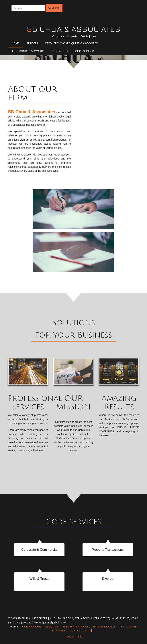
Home (15, 43)
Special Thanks (74, 636)
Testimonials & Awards (28, 51)
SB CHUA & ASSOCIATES (74, 29)
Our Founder (85, 51)
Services (32, 43)
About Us (52, 626)
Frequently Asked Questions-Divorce (71, 43)
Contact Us (60, 51)
